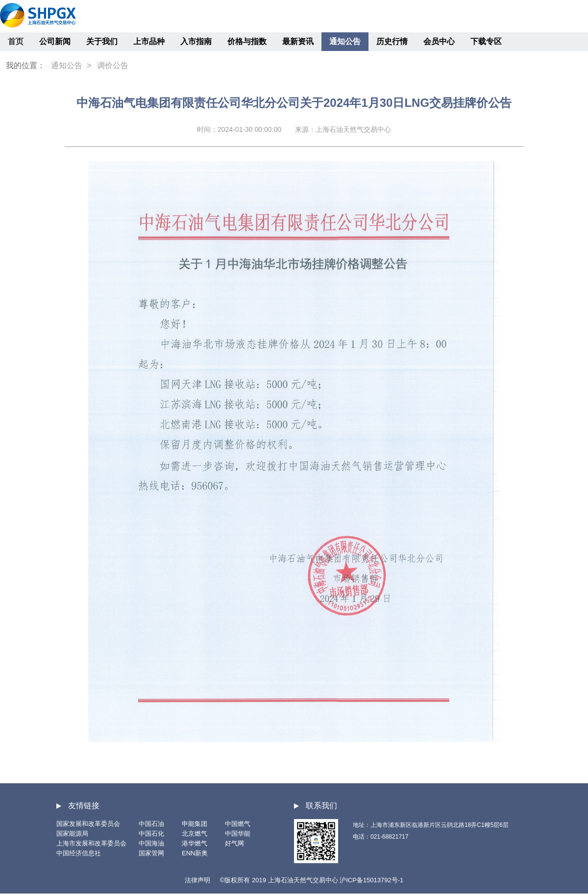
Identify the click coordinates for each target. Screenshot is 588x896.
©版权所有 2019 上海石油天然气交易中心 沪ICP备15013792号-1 (312, 880)
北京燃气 (195, 834)
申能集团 (195, 824)
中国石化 (151, 834)
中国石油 (151, 824)
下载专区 (486, 41)
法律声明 (197, 880)
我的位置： (25, 65)
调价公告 (113, 65)
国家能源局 (72, 834)
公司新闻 (55, 41)
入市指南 (196, 41)
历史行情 (392, 41)
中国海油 (151, 843)
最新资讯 (298, 41)
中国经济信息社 (79, 853)
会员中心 (439, 41)
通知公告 (345, 41)
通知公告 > (71, 65)
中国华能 (238, 834)
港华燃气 (195, 843)
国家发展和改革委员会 (88, 824)
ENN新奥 (195, 853)
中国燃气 (238, 824)
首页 (16, 41)
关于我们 (102, 41)
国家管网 (151, 853)
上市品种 (149, 41)
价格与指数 (247, 41)
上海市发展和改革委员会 (91, 843)
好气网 (234, 843)
